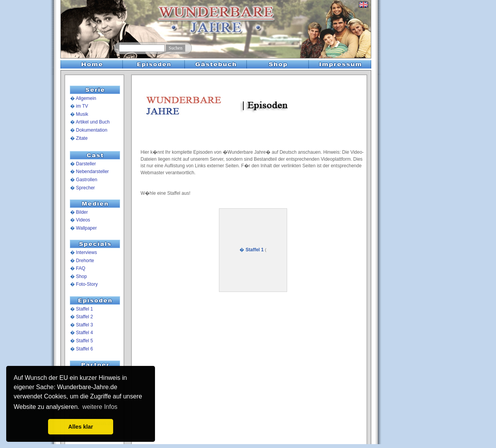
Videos (83, 220)
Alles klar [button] (81, 427)
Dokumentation (92, 130)
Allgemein (86, 98)
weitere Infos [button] (100, 407)
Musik (82, 114)
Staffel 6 (84, 349)
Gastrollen (87, 180)
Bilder (82, 212)
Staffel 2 (84, 317)
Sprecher (85, 188)
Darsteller (86, 164)
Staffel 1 (84, 309)
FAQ (81, 268)
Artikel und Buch (92, 122)
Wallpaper (86, 228)
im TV (82, 106)
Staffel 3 (84, 325)
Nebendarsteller (92, 172)
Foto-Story (87, 284)
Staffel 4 (84, 333)
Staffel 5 (84, 341)
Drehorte (85, 261)
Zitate (82, 138)
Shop (81, 276)
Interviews (86, 252)
